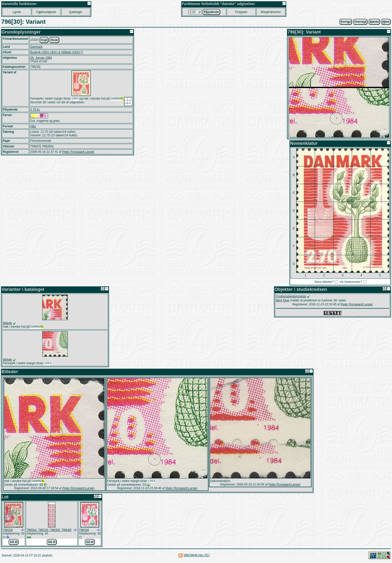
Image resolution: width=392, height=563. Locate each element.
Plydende (211, 12)
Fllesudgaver (46, 12)
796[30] (8, 531)
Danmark (36, 47)
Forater (241, 12)
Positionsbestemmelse (291, 296)
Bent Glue (283, 300)
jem (386, 22)
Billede (7, 323)
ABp (33, 126)
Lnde (17, 12)
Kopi (44, 40)
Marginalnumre (271, 12)
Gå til (13, 543)
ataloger (76, 12)
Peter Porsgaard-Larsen (78, 152)
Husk (54, 40)
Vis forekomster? (351, 282)
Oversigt (360, 22)
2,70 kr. (35, 110)
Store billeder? (324, 282)
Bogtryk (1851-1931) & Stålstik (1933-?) (57, 52)
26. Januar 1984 (41, 58)
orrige (346, 22)
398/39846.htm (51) (197, 557)
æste (374, 22)
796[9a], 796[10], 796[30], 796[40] (49, 531)
